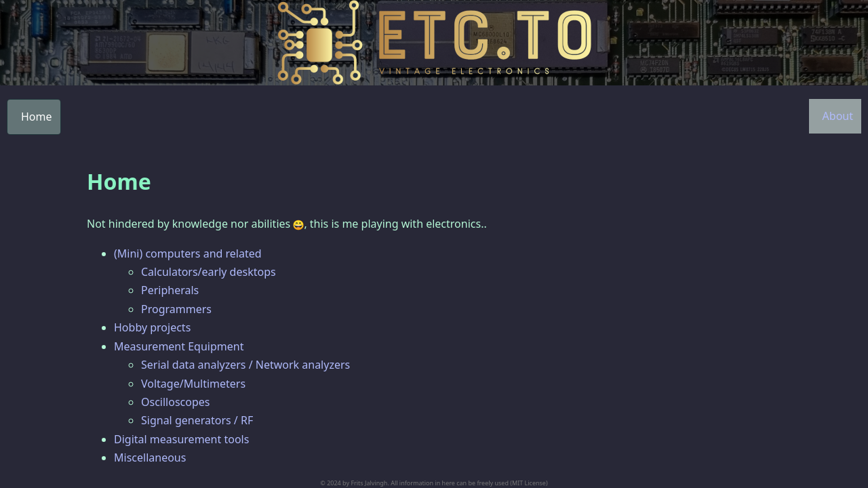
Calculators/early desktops (209, 272)
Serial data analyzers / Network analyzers (245, 365)
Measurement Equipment (179, 346)
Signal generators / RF (197, 420)
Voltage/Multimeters (193, 384)
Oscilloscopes (175, 402)
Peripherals (170, 290)
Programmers (176, 309)
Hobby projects (152, 327)
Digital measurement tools (181, 439)
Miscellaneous (150, 457)
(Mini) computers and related (188, 253)
